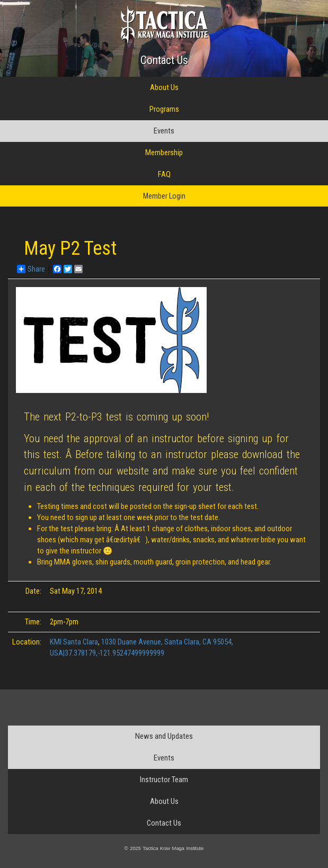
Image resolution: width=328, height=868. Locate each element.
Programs (164, 109)
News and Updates (164, 736)
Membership (164, 153)
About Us (164, 87)
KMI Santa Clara (74, 642)
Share (31, 269)
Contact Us (164, 60)
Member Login (164, 196)
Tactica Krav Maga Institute (164, 25)
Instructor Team (164, 780)
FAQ (164, 174)
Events (164, 131)
